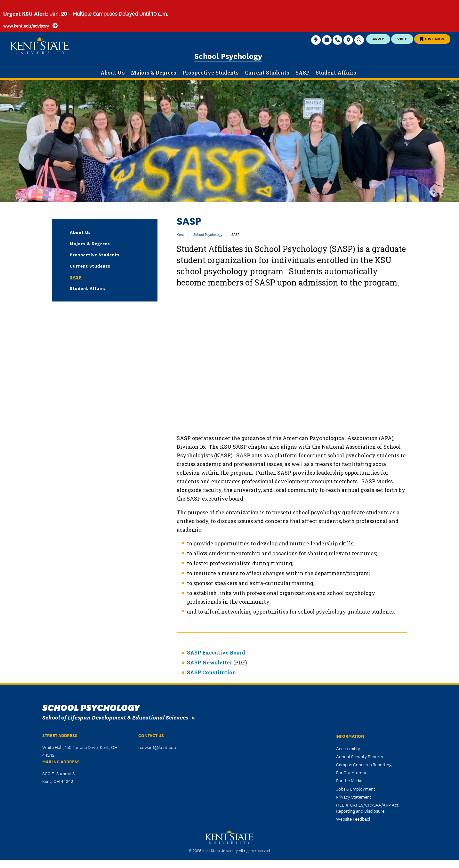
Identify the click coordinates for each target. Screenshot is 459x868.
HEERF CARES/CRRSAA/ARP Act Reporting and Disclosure (367, 808)
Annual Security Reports (359, 756)
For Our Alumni (351, 772)
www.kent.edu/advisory (26, 26)
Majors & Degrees (90, 243)
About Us (80, 232)
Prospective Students (95, 254)
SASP (76, 277)
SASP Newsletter (209, 662)
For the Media (349, 780)
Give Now (432, 39)
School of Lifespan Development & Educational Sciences (115, 717)
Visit (402, 39)
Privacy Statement (354, 797)
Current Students (90, 266)
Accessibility (348, 748)
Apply (378, 39)
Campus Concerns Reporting (364, 764)
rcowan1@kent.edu (157, 747)
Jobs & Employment (356, 789)
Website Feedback (354, 819)
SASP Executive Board (216, 652)
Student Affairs (88, 288)
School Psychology (228, 56)
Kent (180, 234)
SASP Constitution (211, 672)
